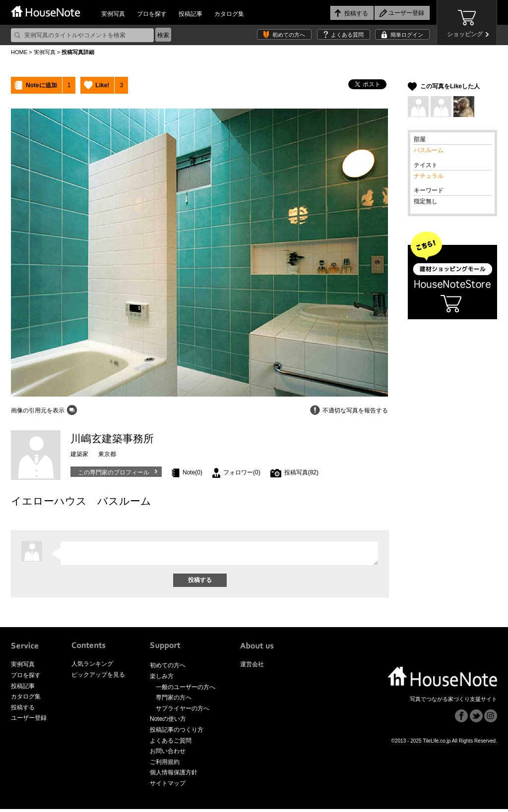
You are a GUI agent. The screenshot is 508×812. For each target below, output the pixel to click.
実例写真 (113, 14)
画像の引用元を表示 (38, 410)
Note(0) (192, 472)
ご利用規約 (165, 765)
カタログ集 (229, 14)
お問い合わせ (168, 754)
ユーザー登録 (29, 721)
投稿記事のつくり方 (177, 733)
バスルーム (429, 150)
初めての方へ (289, 35)
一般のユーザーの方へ (186, 690)
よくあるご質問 (171, 744)
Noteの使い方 (168, 722)
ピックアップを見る (98, 678)
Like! (102, 85)
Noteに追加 (41, 85)
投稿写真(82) (301, 472)
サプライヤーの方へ (183, 711)
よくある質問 (347, 35)
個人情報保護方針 (174, 775)
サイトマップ (168, 786)
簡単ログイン (407, 35)
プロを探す (152, 14)
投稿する (23, 710)
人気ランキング (92, 667)
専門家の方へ (174, 700)
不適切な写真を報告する (355, 410)
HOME (19, 52)
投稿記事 (190, 14)
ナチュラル (429, 176)
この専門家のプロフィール (114, 472)
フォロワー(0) (242, 472)
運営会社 (252, 667)
